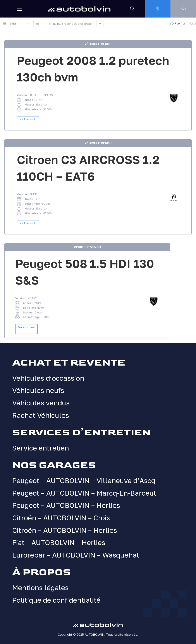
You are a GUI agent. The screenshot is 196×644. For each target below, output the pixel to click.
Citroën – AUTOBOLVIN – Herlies (65, 530)
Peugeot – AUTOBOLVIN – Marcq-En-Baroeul (84, 493)
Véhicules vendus (41, 403)
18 (184, 24)
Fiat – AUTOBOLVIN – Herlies (59, 542)
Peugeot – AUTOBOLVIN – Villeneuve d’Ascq (84, 481)
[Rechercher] (132, 9)
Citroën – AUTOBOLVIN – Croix (61, 518)
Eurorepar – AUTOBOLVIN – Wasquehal (76, 555)
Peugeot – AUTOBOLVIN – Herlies (66, 505)
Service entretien (41, 448)
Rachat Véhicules (41, 415)
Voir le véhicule (28, 119)
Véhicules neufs (38, 390)
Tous (192, 24)
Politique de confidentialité (56, 600)
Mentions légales (40, 588)
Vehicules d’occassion (48, 378)
